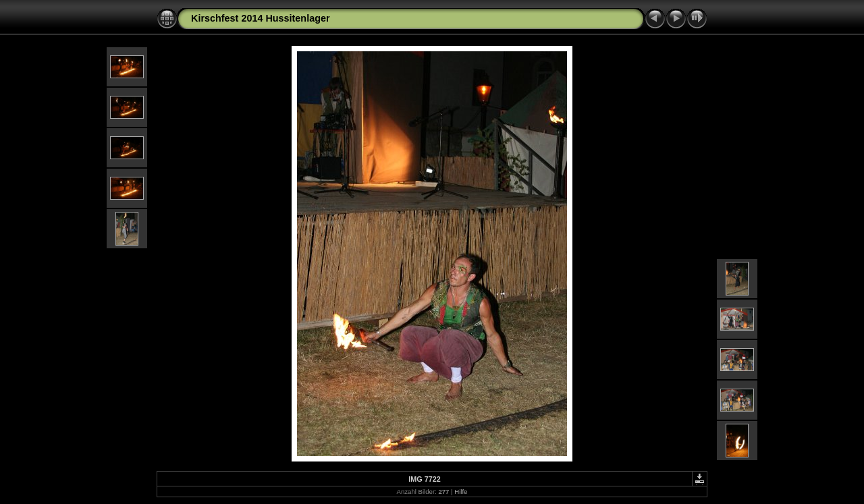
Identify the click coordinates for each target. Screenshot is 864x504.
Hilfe (461, 492)
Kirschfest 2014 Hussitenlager (261, 18)
